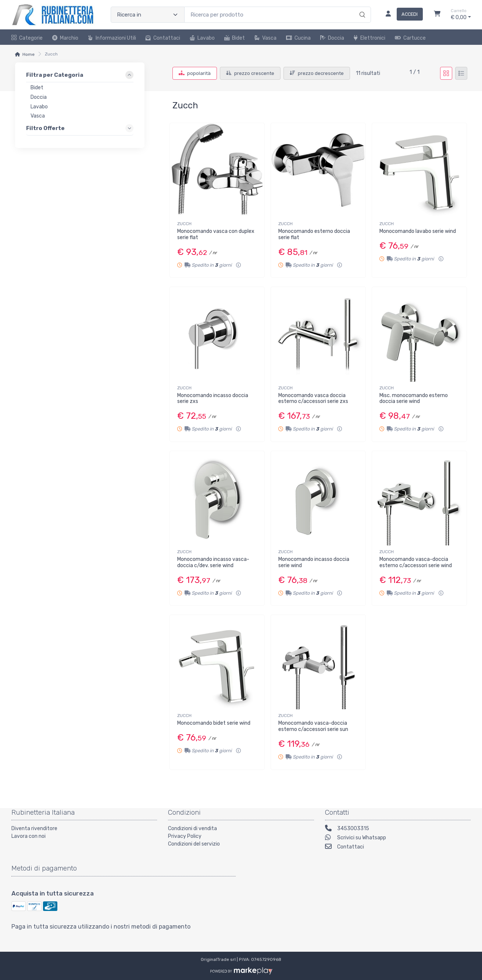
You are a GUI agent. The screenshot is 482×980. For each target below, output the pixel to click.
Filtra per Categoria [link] (55, 75)
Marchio (65, 38)
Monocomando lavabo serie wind (418, 231)
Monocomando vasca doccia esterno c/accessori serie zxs (313, 399)
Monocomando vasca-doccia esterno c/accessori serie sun (313, 726)
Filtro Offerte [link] (45, 128)
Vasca (265, 38)
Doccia (332, 38)
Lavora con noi (28, 836)
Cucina (298, 38)
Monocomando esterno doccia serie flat (314, 234)
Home (28, 54)
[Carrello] (437, 15)
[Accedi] (401, 15)
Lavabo (202, 38)
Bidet (235, 38)
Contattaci (163, 38)
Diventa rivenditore (34, 828)
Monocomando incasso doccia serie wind (314, 562)
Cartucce (410, 38)
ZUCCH (184, 224)
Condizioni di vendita (192, 828)
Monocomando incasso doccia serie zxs (213, 399)
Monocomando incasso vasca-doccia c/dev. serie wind (213, 562)
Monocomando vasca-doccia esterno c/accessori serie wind (416, 562)
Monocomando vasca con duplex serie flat (216, 234)
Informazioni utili (112, 38)
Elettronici (369, 38)
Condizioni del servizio (194, 844)
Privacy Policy (185, 836)
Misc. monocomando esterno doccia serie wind (414, 399)
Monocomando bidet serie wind (214, 723)
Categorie (27, 38)
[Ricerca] (361, 7)
